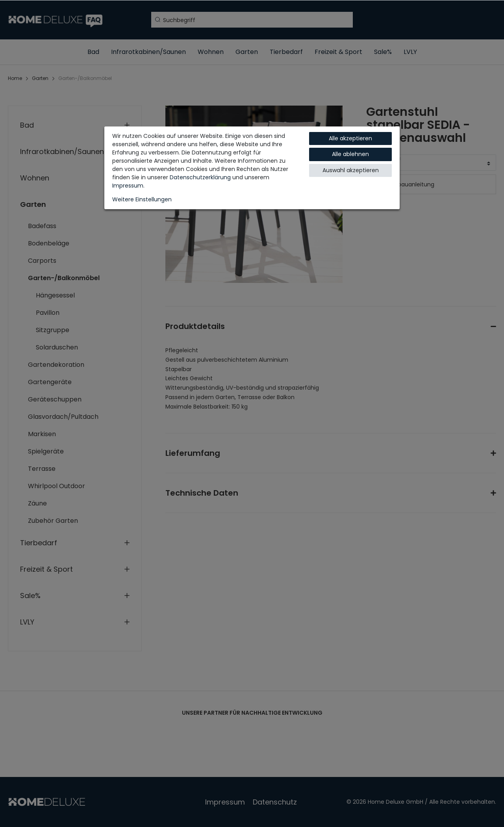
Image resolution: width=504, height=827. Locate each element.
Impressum (128, 186)
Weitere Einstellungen (142, 199)
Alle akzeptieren (350, 138)
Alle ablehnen (350, 154)
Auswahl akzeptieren (351, 170)
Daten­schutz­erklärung (200, 177)
